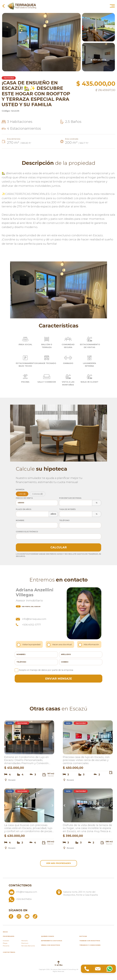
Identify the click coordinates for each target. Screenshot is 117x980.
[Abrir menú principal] (112, 6)
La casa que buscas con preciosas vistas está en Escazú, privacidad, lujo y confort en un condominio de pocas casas (28, 829)
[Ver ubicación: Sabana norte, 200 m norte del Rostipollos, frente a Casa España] (79, 895)
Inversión (6, 942)
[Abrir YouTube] (27, 918)
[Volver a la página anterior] (3, 6)
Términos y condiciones (90, 947)
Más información (89, 644)
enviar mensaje (58, 679)
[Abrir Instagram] (19, 918)
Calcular (59, 547)
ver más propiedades (59, 864)
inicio (5, 934)
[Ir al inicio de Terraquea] (22, 6)
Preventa (6, 947)
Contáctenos (9, 954)
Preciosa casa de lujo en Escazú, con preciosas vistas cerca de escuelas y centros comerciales (86, 760)
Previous (6, 737)
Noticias (83, 938)
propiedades (9, 938)
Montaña (25, 942)
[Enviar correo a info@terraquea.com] (31, 895)
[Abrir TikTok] (35, 918)
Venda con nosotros (51, 947)
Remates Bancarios (28, 947)
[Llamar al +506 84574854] (55, 901)
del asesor (28, 606)
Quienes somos (48, 938)
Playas (5, 945)
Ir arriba (59, 965)
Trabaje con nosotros (90, 942)
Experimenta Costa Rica (52, 942)
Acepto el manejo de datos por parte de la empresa (44, 670)
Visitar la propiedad (29, 644)
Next (52, 737)
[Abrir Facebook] (11, 918)
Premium (25, 945)
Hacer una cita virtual (60, 644)
